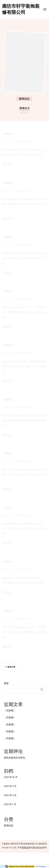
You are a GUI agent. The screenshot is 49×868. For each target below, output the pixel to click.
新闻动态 (24, 99)
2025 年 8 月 (10, 795)
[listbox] (25, 70)
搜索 (6, 683)
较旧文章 (11, 667)
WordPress (38, 847)
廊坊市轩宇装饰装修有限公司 (21, 9)
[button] (22, 113)
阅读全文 (25, 108)
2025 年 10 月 (11, 777)
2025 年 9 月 (10, 786)
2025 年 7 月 (10, 804)
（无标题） (10, 710)
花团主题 (26, 847)
